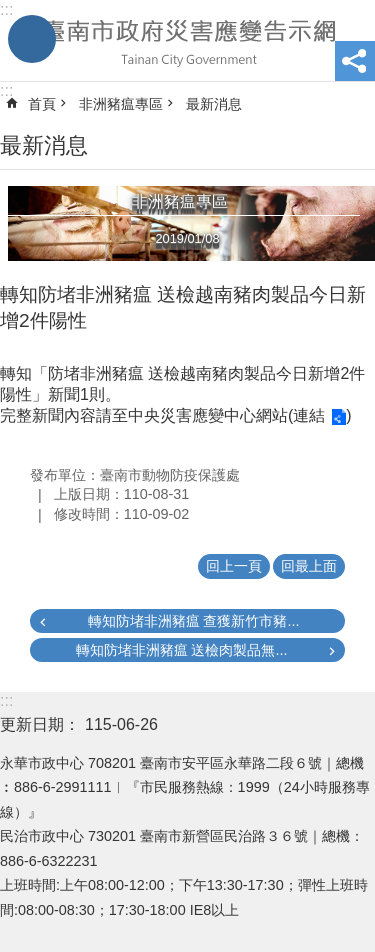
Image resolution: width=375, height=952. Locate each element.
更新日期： (40, 724)
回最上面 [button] (309, 566)
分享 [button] (355, 61)
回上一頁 (234, 566)
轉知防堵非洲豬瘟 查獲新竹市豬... (194, 621)
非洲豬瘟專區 (121, 104)
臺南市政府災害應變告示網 (187, 41)
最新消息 (214, 104)
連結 (309, 415)
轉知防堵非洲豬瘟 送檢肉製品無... (182, 650)
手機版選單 (32, 39)
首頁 (42, 104)
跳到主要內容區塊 (10, 10)
